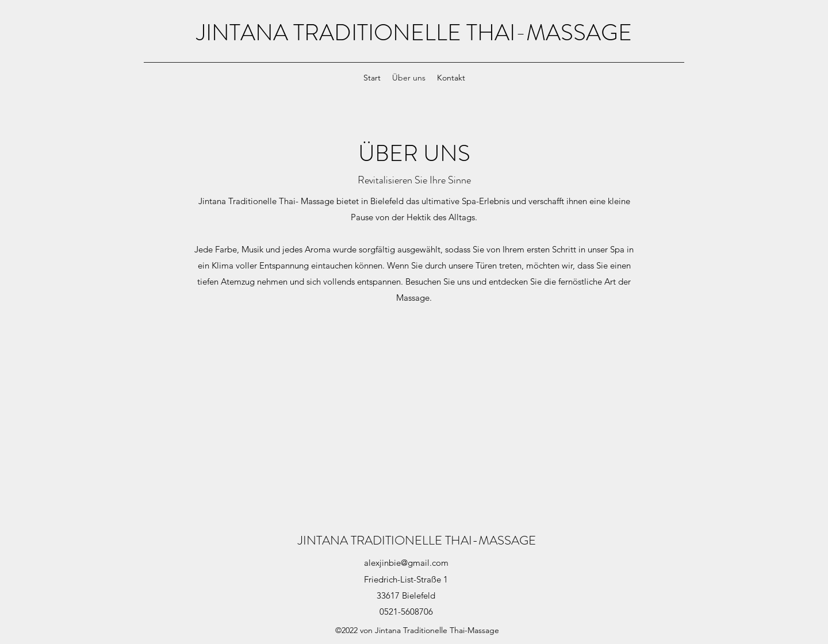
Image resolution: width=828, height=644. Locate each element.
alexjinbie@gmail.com (406, 563)
